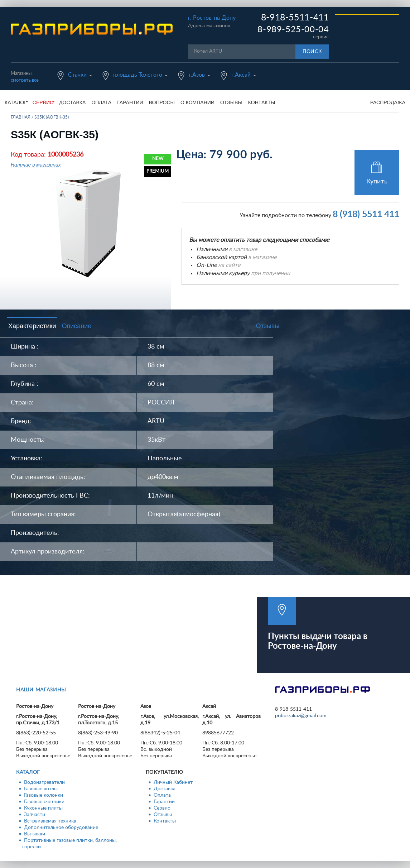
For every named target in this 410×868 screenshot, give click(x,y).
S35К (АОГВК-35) (52, 117)
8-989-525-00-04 (293, 30)
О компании (197, 102)
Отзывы (231, 102)
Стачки (77, 75)
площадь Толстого (138, 75)
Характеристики (32, 326)
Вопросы (162, 102)
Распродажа (388, 102)
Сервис (162, 808)
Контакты (262, 102)
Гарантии (130, 102)
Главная (21, 117)
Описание (76, 326)
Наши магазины (41, 690)
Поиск (312, 52)
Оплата (101, 102)
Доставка (72, 102)
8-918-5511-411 (295, 18)
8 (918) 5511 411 (366, 214)
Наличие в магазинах (36, 165)
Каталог (28, 772)
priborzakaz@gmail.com (301, 716)
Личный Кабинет (173, 782)
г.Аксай (241, 75)
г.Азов (197, 75)
